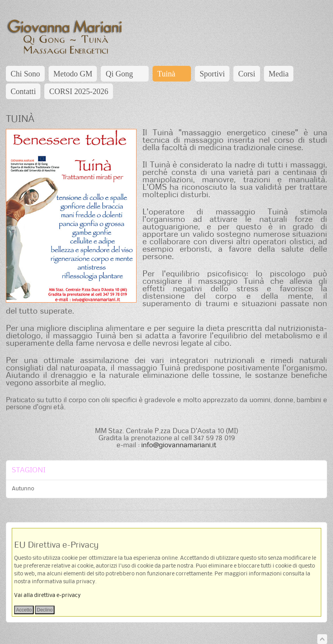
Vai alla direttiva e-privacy (47, 596)
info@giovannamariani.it (179, 445)
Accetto (24, 610)
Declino (45, 610)
